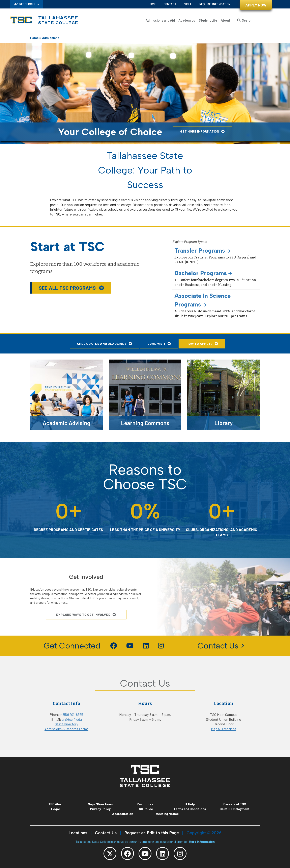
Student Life (208, 20)
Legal (55, 809)
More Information (202, 841)
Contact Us (106, 833)
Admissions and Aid (160, 20)
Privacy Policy (100, 809)
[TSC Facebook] (127, 853)
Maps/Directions (224, 729)
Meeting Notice (167, 814)
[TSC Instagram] (180, 853)
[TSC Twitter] (110, 853)
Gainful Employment (235, 809)
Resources (25, 4)
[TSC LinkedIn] (163, 853)
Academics (187, 20)
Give (152, 4)
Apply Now (256, 5)
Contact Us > (221, 646)
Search (247, 20)
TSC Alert (55, 804)
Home (34, 38)
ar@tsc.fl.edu (72, 719)
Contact (170, 4)
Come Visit (156, 344)
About (225, 20)
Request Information (215, 4)
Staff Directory (67, 724)
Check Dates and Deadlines (102, 344)
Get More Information (200, 131)
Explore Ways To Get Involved (83, 614)
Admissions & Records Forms (66, 729)
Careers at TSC (235, 804)
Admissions (51, 38)
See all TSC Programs (68, 288)
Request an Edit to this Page (152, 833)
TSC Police (145, 809)
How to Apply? (199, 344)
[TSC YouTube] (145, 853)
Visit (188, 4)
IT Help (190, 804)
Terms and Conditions (190, 809)
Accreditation (123, 814)
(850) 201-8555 (72, 714)
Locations (78, 833)
